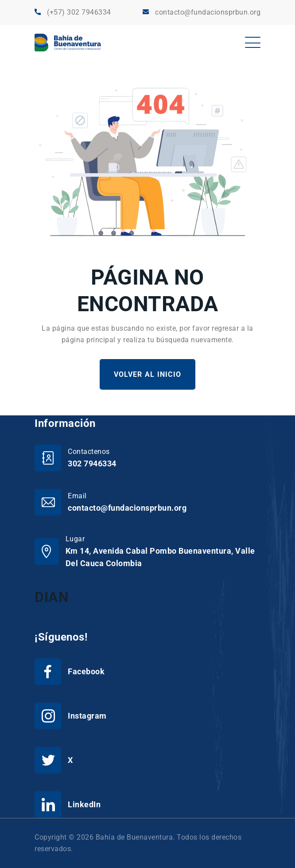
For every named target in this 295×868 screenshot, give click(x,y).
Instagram (87, 716)
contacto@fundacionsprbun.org (208, 12)
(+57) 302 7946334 (79, 12)
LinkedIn (84, 804)
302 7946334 (92, 463)
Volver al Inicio (147, 374)
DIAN (52, 597)
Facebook (86, 671)
